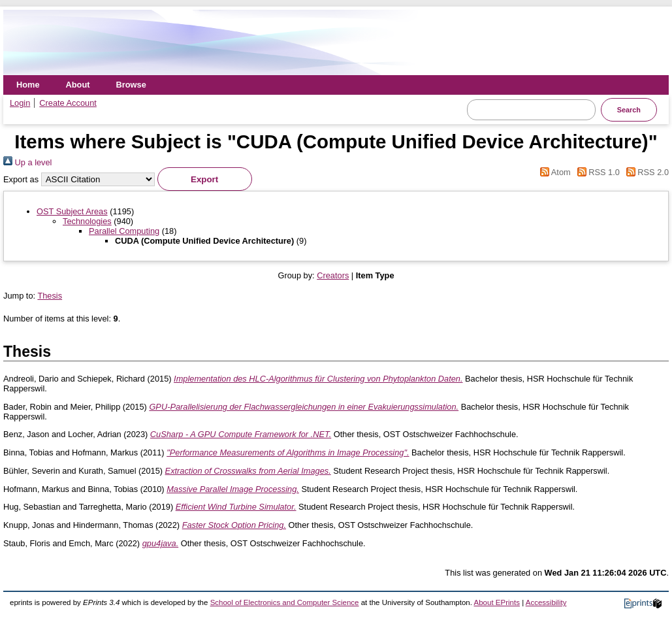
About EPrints (497, 602)
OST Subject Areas (72, 211)
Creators (333, 275)
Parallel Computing (124, 231)
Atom (553, 172)
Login (20, 103)
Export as (21, 179)
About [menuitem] (78, 85)
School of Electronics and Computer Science (285, 602)
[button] (205, 179)
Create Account (68, 103)
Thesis (50, 296)
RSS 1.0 (596, 172)
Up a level (27, 162)
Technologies (87, 221)
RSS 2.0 (645, 172)
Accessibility (546, 602)
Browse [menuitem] (131, 85)
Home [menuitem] (28, 85)
